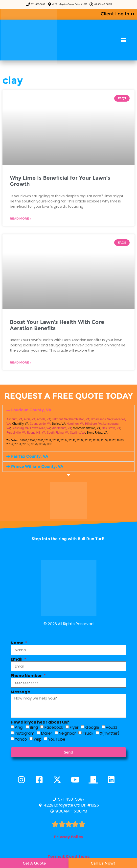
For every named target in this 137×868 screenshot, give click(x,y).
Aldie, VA (30, 419)
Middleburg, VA (61, 428)
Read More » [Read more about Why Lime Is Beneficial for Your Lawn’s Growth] (21, 218)
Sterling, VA (78, 433)
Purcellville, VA (16, 433)
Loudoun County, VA (31, 410)
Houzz (112, 727)
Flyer (74, 727)
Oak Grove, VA (111, 428)
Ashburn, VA (14, 419)
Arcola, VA (44, 419)
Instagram (25, 733)
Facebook (54, 727)
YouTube (57, 739)
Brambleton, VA (79, 419)
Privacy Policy (69, 837)
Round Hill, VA (36, 433)
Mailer (47, 733)
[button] (124, 40)
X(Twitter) (110, 733)
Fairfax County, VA (30, 456)
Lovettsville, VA (40, 428)
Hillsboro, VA (93, 424)
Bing (34, 727)
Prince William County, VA (37, 466)
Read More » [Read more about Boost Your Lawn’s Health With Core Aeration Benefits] (21, 362)
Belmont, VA (60, 419)
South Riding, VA (58, 433)
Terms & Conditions (68, 856)
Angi (19, 727)
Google (92, 727)
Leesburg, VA (20, 428)
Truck (88, 733)
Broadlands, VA (101, 419)
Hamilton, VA (75, 424)
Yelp (38, 739)
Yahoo (21, 739)
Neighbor (67, 733)
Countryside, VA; (41, 424)
